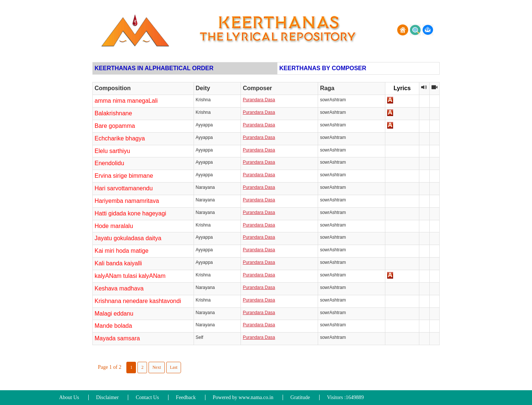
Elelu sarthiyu (112, 151)
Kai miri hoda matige (122, 251)
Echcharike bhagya (120, 138)
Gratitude (300, 397)
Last (174, 367)
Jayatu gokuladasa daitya (128, 238)
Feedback (186, 397)
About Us (69, 397)
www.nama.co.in (256, 397)
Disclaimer (107, 397)
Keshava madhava (119, 288)
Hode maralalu (114, 226)
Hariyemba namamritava (127, 201)
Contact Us (147, 397)
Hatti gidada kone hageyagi (130, 213)
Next (156, 367)
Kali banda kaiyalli (118, 263)
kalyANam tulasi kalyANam (130, 276)
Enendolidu (109, 163)
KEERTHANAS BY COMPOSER (323, 68)
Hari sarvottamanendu (124, 188)
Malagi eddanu (114, 314)
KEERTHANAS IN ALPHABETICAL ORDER (154, 68)
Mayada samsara (117, 338)
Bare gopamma (115, 126)
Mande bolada (113, 326)
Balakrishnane (113, 113)
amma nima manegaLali (126, 101)
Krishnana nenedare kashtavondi (138, 301)
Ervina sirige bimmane (124, 176)
